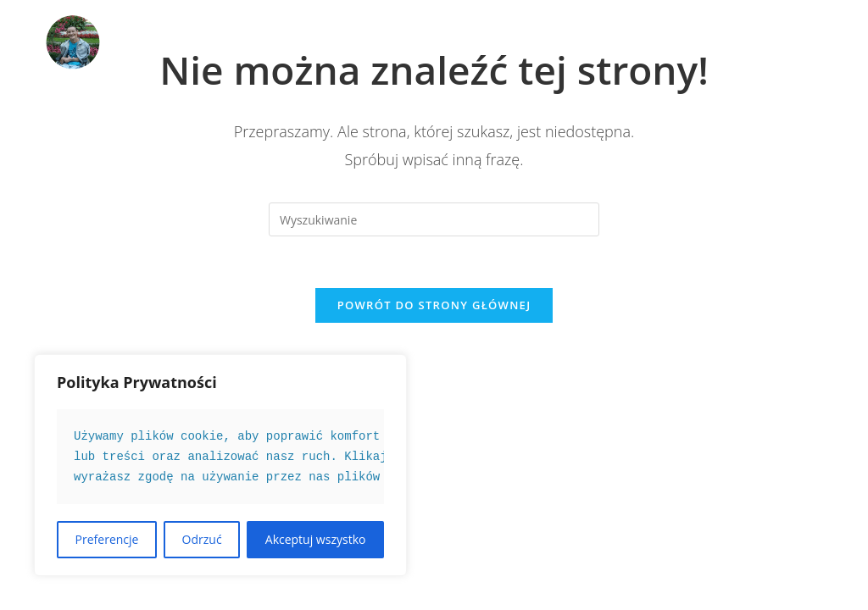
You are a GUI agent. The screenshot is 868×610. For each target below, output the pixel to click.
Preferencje (107, 539)
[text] (220, 457)
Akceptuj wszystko (316, 539)
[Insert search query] (434, 219)
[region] (220, 465)
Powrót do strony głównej (434, 305)
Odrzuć (202, 539)
